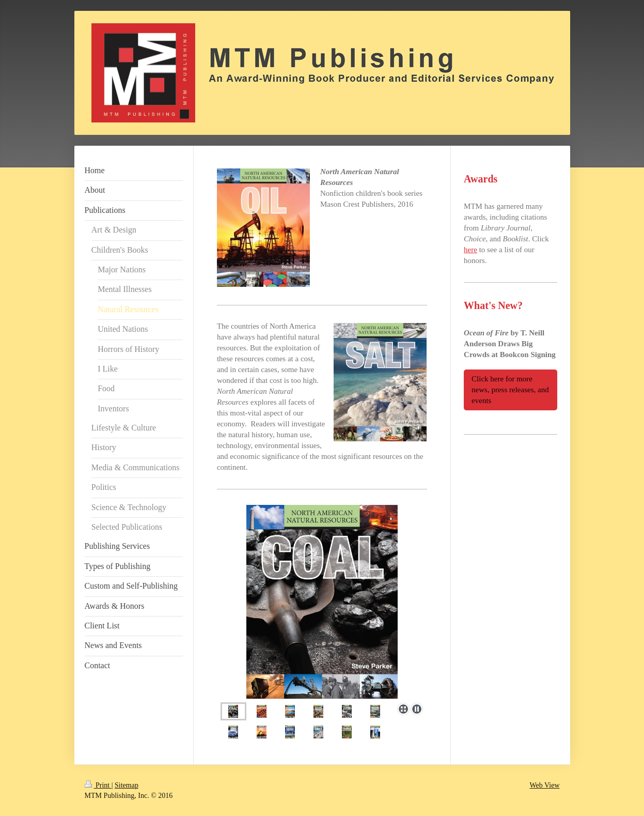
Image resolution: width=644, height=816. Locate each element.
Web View (544, 785)
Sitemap (127, 785)
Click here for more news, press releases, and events (510, 390)
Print (98, 785)
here (470, 250)
